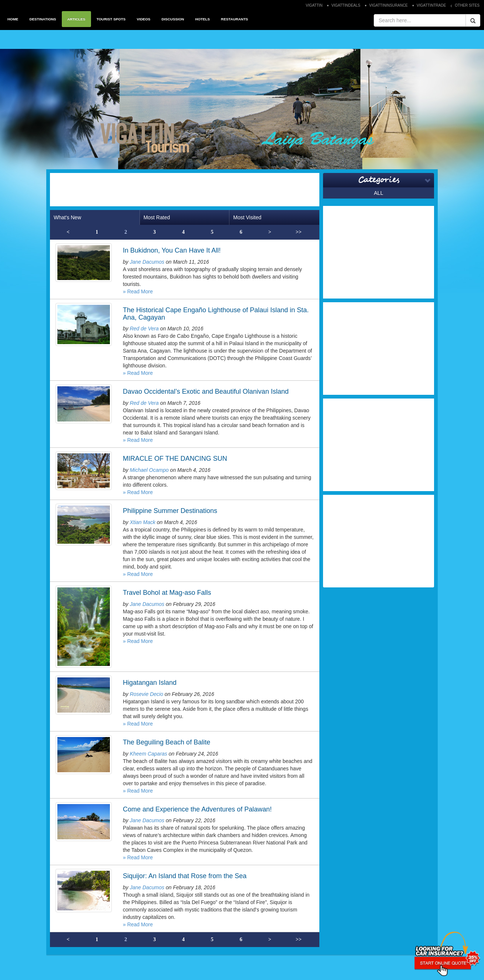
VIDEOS (143, 19)
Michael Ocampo (149, 470)
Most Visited (247, 217)
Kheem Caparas (149, 754)
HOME (13, 19)
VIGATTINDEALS (346, 5)
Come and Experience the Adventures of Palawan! (197, 809)
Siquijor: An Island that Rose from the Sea (185, 876)
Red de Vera (144, 329)
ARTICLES (76, 19)
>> (299, 232)
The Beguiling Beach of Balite (167, 742)
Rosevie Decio (147, 694)
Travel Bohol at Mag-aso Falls (167, 593)
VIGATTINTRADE (431, 5)
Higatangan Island (150, 683)
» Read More (138, 291)
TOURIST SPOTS (111, 19)
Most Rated (157, 217)
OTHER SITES (467, 5)
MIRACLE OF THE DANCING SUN (175, 459)
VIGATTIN (314, 5)
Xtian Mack (143, 522)
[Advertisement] (185, 190)
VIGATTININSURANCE (389, 5)
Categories (379, 180)
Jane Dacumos (147, 262)
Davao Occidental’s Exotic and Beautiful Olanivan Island (206, 391)
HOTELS (202, 19)
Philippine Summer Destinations (170, 511)
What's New (67, 217)
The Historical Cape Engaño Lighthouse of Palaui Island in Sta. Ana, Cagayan (216, 314)
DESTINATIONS (43, 19)
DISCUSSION (173, 19)
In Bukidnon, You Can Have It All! (172, 250)
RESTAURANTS (234, 19)
